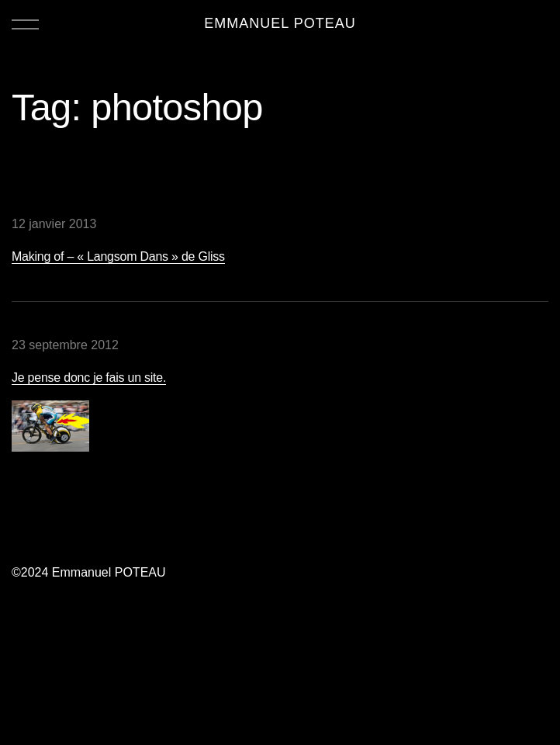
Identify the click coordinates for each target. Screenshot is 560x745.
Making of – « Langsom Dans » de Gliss (118, 256)
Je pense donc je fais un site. (89, 378)
